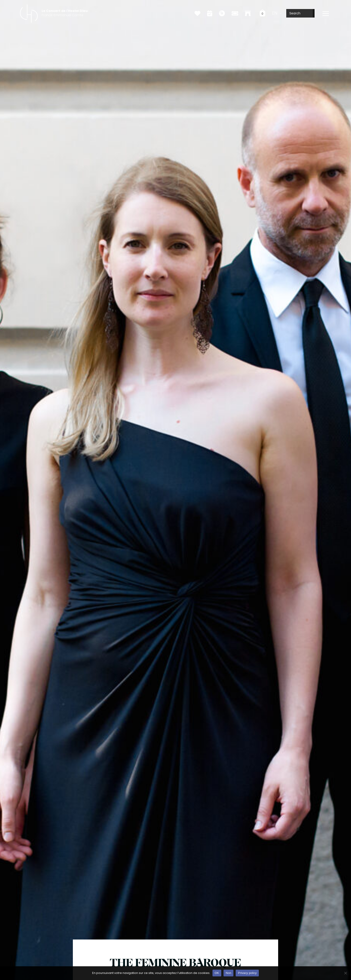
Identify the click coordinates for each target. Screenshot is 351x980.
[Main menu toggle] (326, 14)
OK (217, 973)
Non (229, 973)
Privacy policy (247, 973)
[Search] (314, 13)
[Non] (345, 973)
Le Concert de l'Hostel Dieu (65, 11)
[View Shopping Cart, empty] (263, 13)
